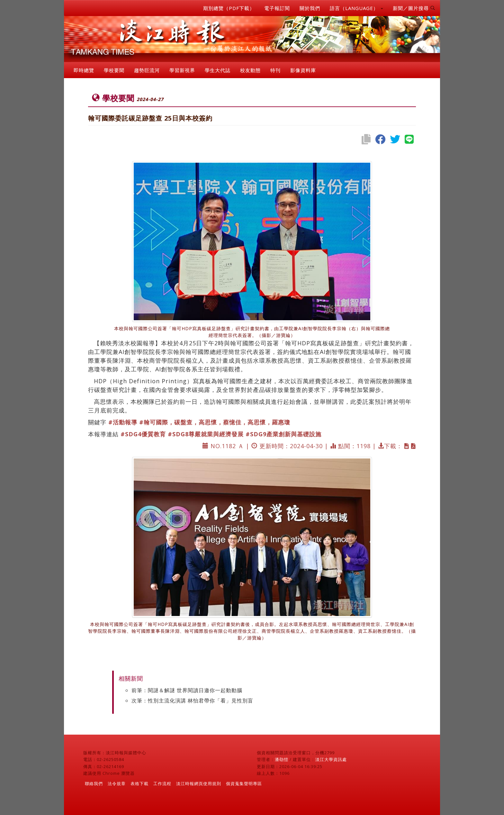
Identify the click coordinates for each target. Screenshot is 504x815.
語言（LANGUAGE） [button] (356, 8)
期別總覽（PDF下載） (229, 8)
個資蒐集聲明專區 (244, 783)
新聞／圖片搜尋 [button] (414, 8)
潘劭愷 (282, 759)
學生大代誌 (218, 70)
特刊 (275, 70)
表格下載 (139, 783)
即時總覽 (84, 70)
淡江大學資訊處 (331, 759)
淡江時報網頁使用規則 (199, 783)
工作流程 (162, 783)
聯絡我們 (94, 783)
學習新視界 (182, 70)
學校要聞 (114, 70)
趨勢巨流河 (147, 70)
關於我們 (310, 8)
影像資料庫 (303, 70)
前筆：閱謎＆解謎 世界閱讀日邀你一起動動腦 (187, 690)
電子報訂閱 (277, 8)
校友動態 (250, 70)
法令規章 (117, 783)
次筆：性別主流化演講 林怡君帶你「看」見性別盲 (192, 701)
